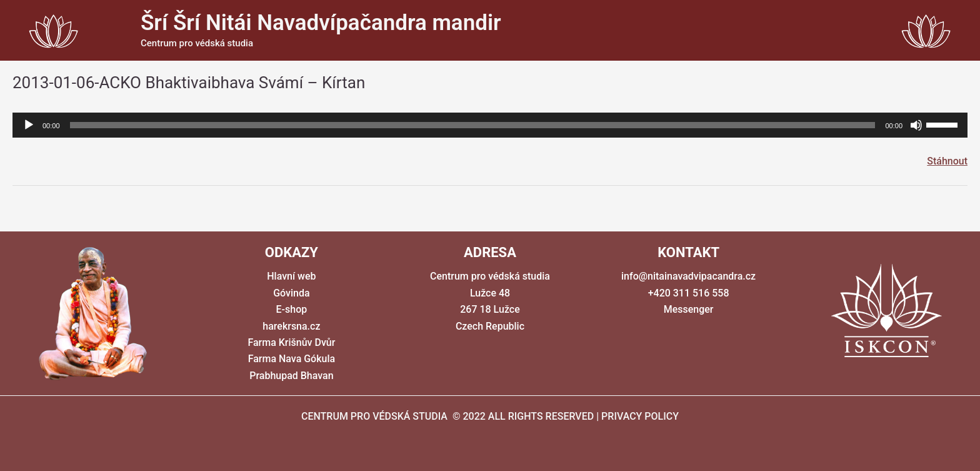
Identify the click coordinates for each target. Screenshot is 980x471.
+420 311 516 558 (689, 293)
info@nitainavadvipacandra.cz (688, 276)
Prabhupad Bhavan (291, 376)
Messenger (689, 309)
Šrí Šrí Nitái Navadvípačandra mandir (321, 23)
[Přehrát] (29, 125)
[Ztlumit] (916, 125)
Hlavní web (291, 276)
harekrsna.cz (291, 326)
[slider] (473, 125)
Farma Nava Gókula (292, 359)
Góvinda (291, 293)
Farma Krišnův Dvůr (291, 342)
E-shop (292, 309)
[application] (490, 125)
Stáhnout (947, 161)
